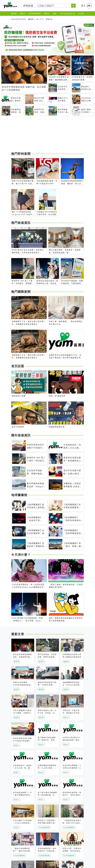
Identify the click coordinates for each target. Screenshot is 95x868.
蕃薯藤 (10, 5)
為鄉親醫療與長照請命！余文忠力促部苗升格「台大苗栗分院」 (72, 685)
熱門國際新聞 (21, 292)
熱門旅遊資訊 (21, 223)
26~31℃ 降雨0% (44, 19)
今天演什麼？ (21, 555)
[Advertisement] (47, 135)
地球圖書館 (19, 495)
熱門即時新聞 (21, 154)
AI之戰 (81, 14)
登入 (83, 6)
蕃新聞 (14, 14)
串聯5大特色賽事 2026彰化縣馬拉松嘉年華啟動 (22, 685)
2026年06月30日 (19, 19)
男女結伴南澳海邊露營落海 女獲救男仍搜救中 (22, 657)
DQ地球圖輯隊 (35, 14)
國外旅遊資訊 (21, 435)
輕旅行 (23, 14)
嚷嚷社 (47, 14)
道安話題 (18, 366)
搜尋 (55, 14)
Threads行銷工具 (67, 14)
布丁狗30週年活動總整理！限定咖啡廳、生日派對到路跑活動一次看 (47, 795)
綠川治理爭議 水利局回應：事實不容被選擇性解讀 (47, 657)
